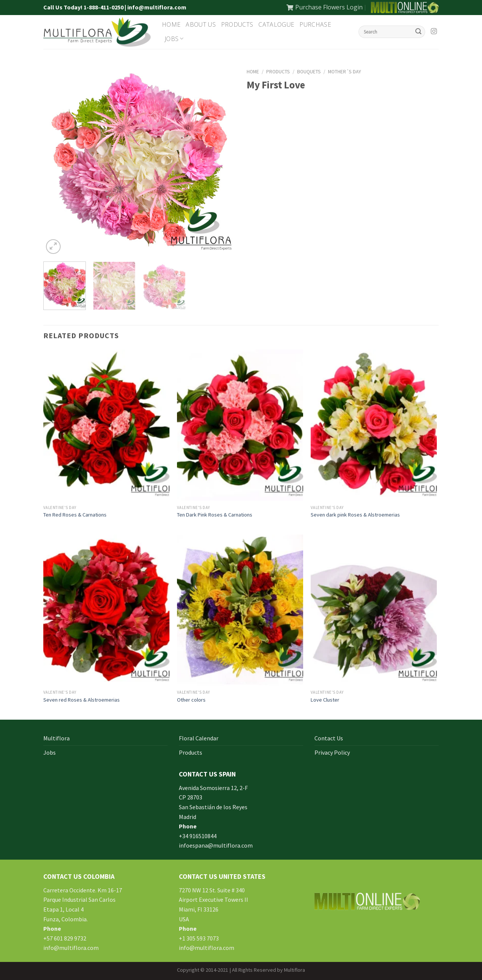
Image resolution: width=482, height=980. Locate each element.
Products (237, 24)
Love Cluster (325, 700)
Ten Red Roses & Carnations (75, 515)
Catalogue (276, 24)
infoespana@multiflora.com (216, 845)
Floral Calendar (199, 738)
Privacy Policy (332, 752)
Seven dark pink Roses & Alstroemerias (355, 515)
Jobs (174, 39)
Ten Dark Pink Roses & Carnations (215, 515)
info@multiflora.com (71, 948)
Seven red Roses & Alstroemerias (82, 700)
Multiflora (56, 738)
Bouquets (309, 72)
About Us (201, 24)
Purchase (315, 24)
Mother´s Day (345, 72)
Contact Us (329, 738)
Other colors (191, 700)
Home (171, 24)
